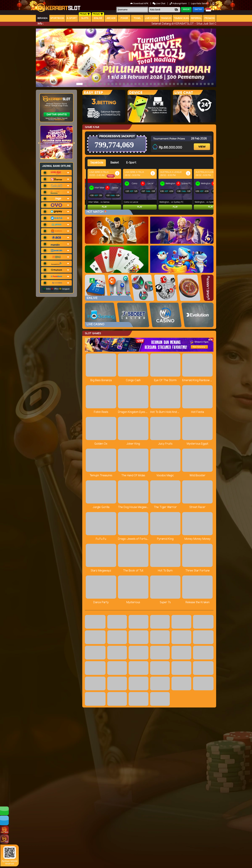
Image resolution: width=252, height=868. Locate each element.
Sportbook (57, 18)
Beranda (43, 18)
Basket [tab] (115, 163)
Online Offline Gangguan (56, 289)
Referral (196, 18)
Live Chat (159, 3)
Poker (124, 18)
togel (137, 18)
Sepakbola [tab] (97, 163)
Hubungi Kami (178, 3)
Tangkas (166, 18)
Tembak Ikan (181, 18)
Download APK (140, 3)
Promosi (209, 18)
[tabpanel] (150, 189)
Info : (41, 24)
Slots (85, 18)
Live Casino (152, 18)
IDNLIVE (98, 18)
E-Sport (72, 18)
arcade (111, 18)
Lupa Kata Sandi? (200, 3)
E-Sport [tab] (131, 163)
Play (104, 207)
